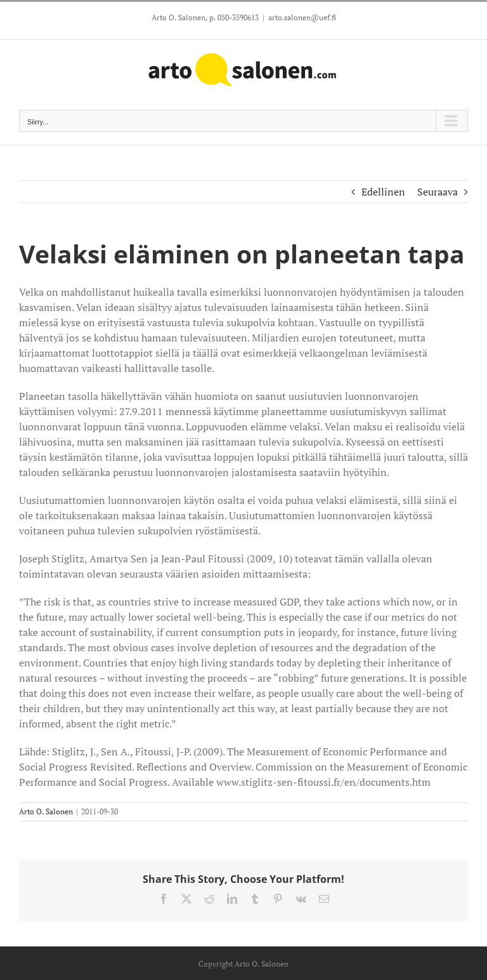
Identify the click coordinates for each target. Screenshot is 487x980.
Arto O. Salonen (46, 811)
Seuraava (438, 192)
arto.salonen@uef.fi (302, 17)
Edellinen (383, 192)
